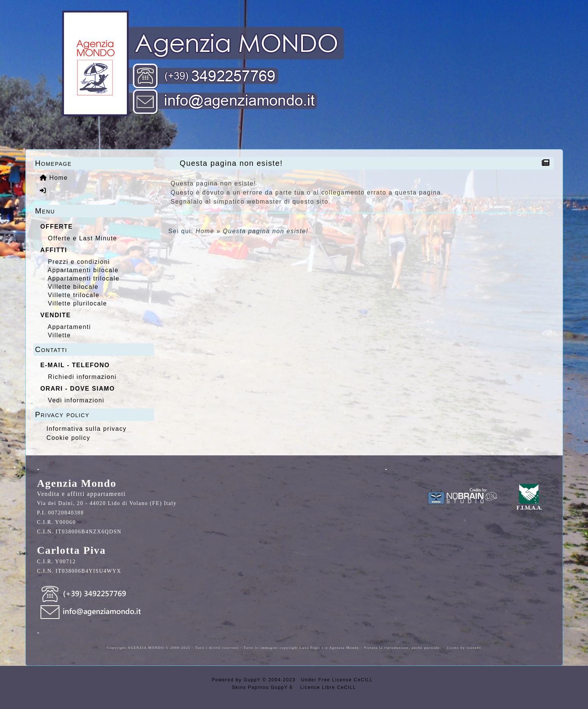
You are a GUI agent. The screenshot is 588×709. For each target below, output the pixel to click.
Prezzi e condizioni (79, 262)
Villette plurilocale (78, 303)
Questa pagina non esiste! (233, 163)
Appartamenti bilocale (83, 270)
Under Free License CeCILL (338, 680)
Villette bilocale (73, 287)
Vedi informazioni (76, 400)
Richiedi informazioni (82, 377)
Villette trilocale (74, 295)
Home (205, 231)
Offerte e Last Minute (83, 238)
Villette (60, 335)
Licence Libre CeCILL (327, 687)
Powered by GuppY (237, 680)
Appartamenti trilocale (84, 278)
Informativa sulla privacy (87, 429)
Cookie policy (69, 438)
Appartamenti (69, 327)
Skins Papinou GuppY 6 (264, 687)
